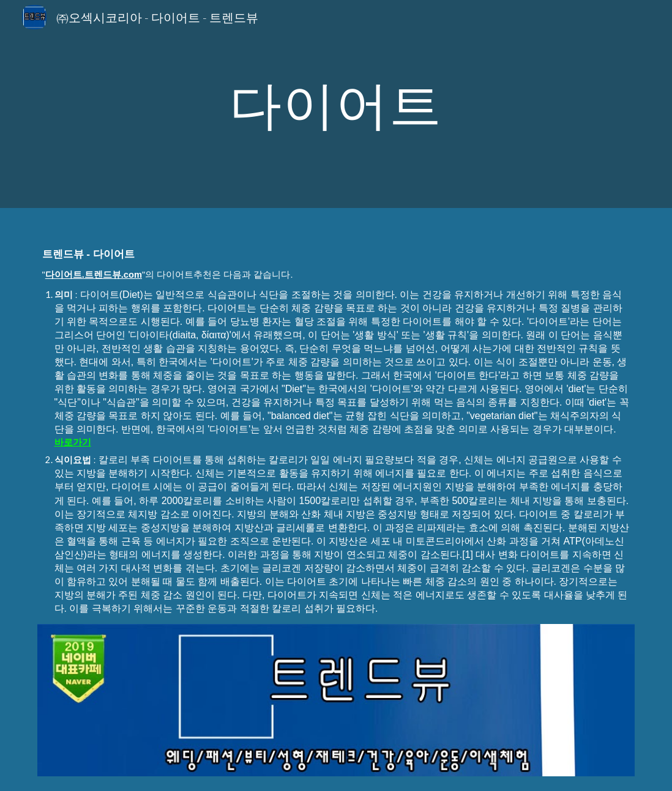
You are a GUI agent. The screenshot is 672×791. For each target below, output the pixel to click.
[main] (336, 104)
